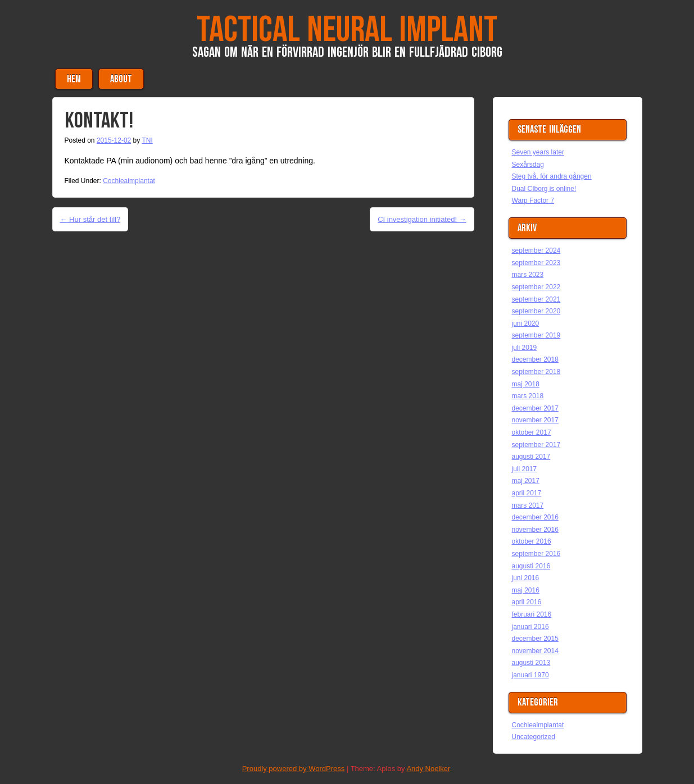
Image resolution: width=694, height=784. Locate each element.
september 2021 (536, 299)
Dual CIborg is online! (544, 189)
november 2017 (535, 420)
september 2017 (536, 445)
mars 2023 (528, 275)
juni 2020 (526, 323)
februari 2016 (532, 614)
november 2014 (535, 651)
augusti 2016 (531, 566)
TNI (147, 140)
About (121, 79)
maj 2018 (526, 384)
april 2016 (527, 602)
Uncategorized (534, 737)
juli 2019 (525, 348)
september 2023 (536, 263)
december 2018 (535, 359)
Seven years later (538, 152)
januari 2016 (530, 627)
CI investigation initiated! (422, 219)
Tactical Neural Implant (347, 30)
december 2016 (535, 517)
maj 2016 (526, 590)
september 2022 (536, 287)
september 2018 (536, 372)
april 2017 (527, 493)
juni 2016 (526, 578)
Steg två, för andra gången (552, 176)
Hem (74, 79)
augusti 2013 (531, 663)
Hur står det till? (90, 219)
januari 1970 (530, 675)
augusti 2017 (531, 457)
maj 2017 (526, 481)
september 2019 (536, 335)
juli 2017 (525, 469)
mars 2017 (528, 505)
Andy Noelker (428, 769)
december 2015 (535, 639)
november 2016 (535, 530)
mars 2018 (528, 396)
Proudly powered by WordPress (294, 769)
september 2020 (536, 311)
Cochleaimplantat (129, 181)
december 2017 (535, 408)
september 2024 (536, 250)
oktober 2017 (532, 432)
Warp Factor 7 (533, 200)
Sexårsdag (528, 165)
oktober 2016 (532, 541)
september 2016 (536, 554)
